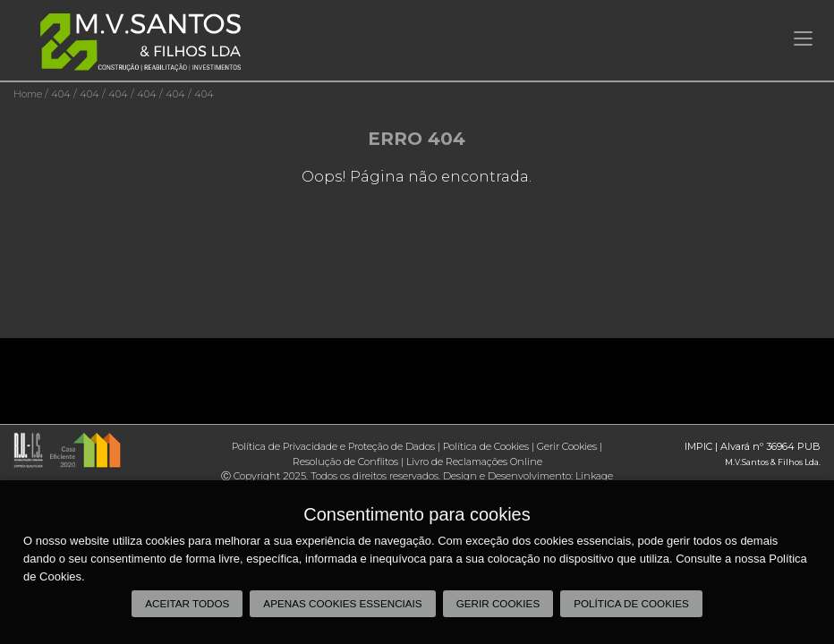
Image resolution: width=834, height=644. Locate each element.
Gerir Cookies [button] (498, 603)
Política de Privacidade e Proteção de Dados (333, 446)
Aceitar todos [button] (187, 603)
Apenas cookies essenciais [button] (342, 603)
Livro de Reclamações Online (474, 462)
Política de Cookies (486, 446)
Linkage (594, 476)
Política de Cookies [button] (631, 603)
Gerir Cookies (567, 446)
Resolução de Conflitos (345, 462)
